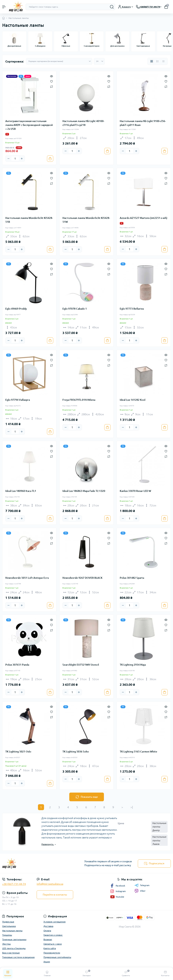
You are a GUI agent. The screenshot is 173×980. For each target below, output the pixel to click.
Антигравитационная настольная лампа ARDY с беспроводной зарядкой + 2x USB (29, 125)
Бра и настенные (11, 953)
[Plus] (22, 159)
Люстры (6, 944)
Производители (52, 953)
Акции (47, 962)
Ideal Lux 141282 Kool (133, 400)
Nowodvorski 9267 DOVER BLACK (82, 578)
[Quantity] (15, 159)
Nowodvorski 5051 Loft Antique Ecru (27, 578)
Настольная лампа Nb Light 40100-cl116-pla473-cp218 (83, 123)
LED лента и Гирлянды (14, 948)
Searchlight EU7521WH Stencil (81, 665)
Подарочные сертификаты (57, 957)
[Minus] (8, 159)
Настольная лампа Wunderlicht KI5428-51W (86, 220)
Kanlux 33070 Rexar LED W (135, 491)
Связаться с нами (53, 944)
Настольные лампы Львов (159, 840)
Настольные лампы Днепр (159, 827)
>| (132, 807)
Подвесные (8, 922)
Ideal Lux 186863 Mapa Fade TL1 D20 (84, 491)
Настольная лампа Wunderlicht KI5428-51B (29, 220)
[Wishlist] (51, 81)
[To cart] (50, 159)
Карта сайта (50, 948)
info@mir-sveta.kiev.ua (50, 884)
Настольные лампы (12, 931)
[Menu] (4, 7)
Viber (140, 891)
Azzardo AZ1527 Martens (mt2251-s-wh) (144, 218)
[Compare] (51, 86)
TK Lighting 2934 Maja (133, 665)
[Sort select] (59, 61)
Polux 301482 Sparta (132, 578)
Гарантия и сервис (53, 935)
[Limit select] (99, 61)
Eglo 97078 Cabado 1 (75, 309)
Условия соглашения (55, 922)
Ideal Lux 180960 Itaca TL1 (21, 491)
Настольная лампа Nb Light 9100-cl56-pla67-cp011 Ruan (143, 123)
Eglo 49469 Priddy (16, 309)
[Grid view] (152, 61)
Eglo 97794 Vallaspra (18, 400)
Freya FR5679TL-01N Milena (79, 400)
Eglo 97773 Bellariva (132, 309)
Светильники (9, 926)
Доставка (48, 926)
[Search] (112, 7)
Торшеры (7, 935)
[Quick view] (51, 76)
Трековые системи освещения (18, 957)
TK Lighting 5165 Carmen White (138, 752)
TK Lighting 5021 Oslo (18, 752)
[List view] (158, 61)
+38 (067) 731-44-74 (14, 884)
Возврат (48, 939)
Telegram (142, 885)
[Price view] (163, 61)
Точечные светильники (14, 939)
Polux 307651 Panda (17, 665)
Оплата (47, 931)
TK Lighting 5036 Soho (76, 752)
